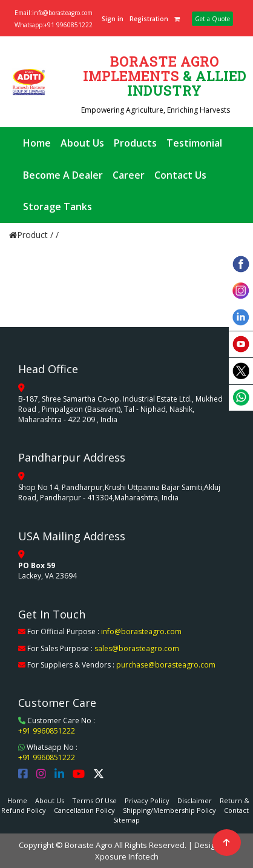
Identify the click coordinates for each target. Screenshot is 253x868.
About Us (82, 143)
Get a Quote (212, 19)
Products (135, 143)
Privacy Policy (147, 800)
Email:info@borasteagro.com (54, 13)
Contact (236, 810)
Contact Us (180, 175)
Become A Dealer (63, 175)
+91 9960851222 (47, 731)
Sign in (113, 19)
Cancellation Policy (84, 810)
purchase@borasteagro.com (166, 665)
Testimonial (194, 143)
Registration (149, 19)
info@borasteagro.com (141, 631)
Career (129, 175)
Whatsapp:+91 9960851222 (54, 25)
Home (37, 143)
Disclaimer (195, 800)
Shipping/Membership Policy (169, 810)
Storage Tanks (57, 207)
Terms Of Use (94, 800)
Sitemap (126, 820)
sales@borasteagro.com (137, 648)
